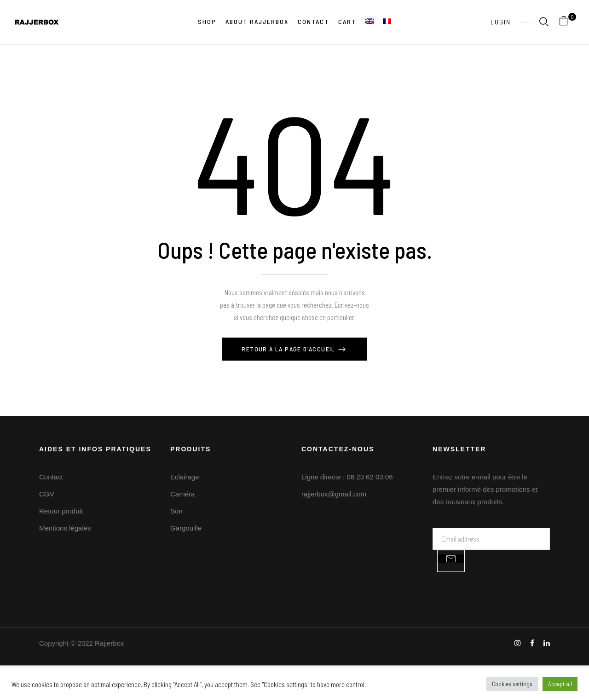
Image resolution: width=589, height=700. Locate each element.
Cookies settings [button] (512, 684)
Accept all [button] (560, 684)
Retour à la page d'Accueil (289, 349)
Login (501, 22)
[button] (567, 22)
